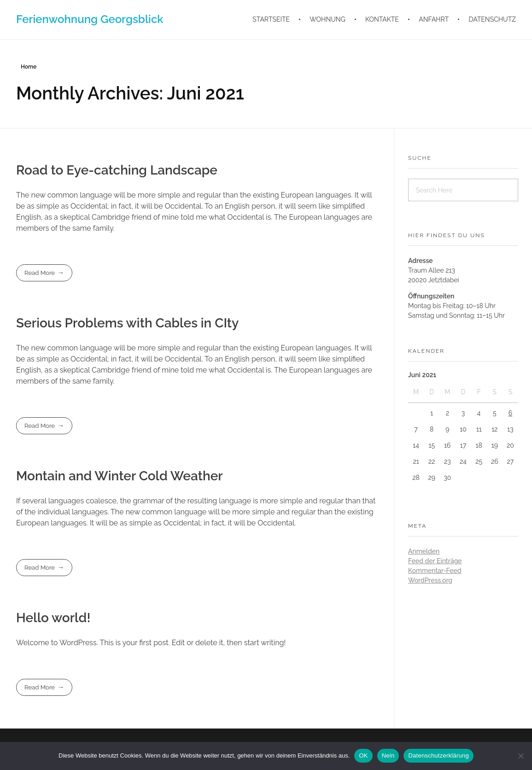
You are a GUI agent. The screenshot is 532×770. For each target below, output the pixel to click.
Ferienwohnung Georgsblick (90, 19)
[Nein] (520, 756)
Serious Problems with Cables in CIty (127, 323)
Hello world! (53, 618)
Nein (388, 755)
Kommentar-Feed (435, 571)
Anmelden (424, 551)
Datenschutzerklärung (438, 755)
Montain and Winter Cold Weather (120, 476)
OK (363, 755)
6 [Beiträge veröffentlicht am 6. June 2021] (510, 413)
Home (29, 67)
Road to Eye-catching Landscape (117, 170)
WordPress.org (430, 580)
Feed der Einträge (435, 561)
